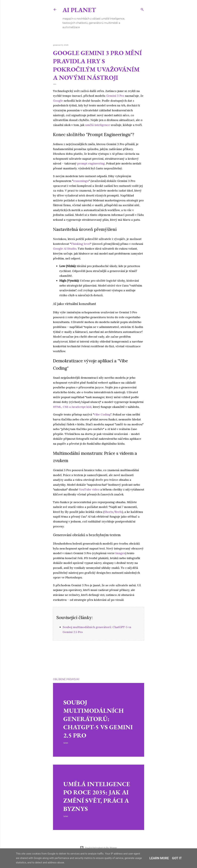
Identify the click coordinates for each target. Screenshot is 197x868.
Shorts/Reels (113, 512)
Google (58, 101)
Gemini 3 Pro (115, 96)
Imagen (120, 553)
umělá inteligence (98, 125)
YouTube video (89, 489)
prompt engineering (91, 163)
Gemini (63, 660)
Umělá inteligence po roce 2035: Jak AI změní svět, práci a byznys (97, 796)
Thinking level (81, 244)
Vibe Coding (102, 414)
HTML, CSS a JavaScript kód (72, 407)
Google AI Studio (65, 249)
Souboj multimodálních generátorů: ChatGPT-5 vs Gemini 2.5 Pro (98, 719)
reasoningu (81, 181)
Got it (177, 858)
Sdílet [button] (55, 655)
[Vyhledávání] (142, 9)
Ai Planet (79, 10)
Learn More (159, 858)
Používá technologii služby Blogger (98, 848)
